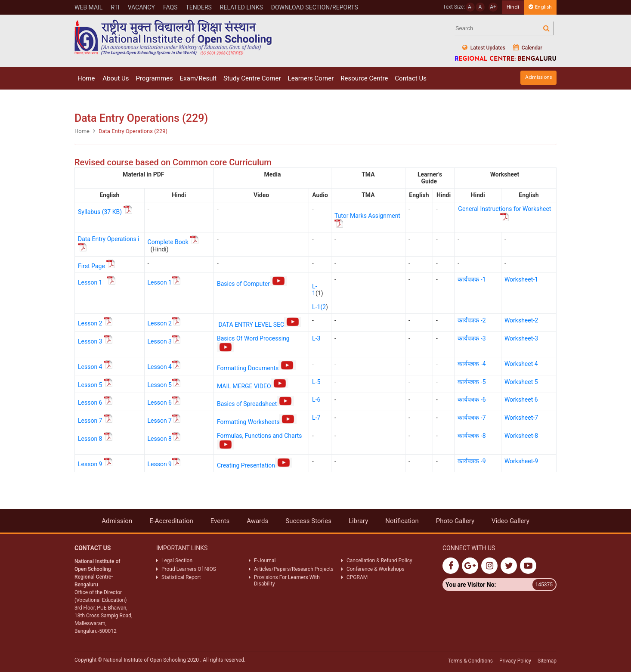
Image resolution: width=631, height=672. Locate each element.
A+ (493, 7)
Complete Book (168, 242)
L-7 (316, 418)
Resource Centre (364, 78)
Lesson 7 (90, 421)
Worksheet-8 (521, 436)
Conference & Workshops (376, 569)
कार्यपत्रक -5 (472, 382)
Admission (117, 521)
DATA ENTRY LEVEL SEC (260, 325)
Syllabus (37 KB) (106, 212)
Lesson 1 (91, 282)
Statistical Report (181, 577)
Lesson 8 (90, 439)
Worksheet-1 (521, 279)
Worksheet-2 (521, 320)
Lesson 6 (90, 403)
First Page (96, 266)
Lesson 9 (90, 464)
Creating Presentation (255, 465)
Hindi (513, 7)
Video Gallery (510, 521)
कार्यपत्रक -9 (472, 461)
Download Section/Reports (315, 7)
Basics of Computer (252, 284)
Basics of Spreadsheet (255, 404)
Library (358, 521)
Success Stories (308, 521)
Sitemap (547, 661)
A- (470, 7)
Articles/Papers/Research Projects (294, 569)
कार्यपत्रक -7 (472, 418)
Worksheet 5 (521, 382)
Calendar (528, 48)
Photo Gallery (455, 521)
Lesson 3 (90, 341)
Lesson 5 (90, 385)
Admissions (538, 77)
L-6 (316, 399)
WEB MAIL (88, 7)
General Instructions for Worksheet (504, 209)
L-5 (316, 382)
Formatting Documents (256, 368)
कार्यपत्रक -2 (472, 320)
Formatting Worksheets (257, 422)
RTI (115, 7)
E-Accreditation (171, 521)
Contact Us (411, 78)
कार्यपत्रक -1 (472, 279)
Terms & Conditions (470, 661)
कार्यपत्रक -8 (472, 436)
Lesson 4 (90, 367)
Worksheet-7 (521, 418)
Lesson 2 (90, 323)
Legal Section (177, 561)
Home (86, 78)
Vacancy (141, 7)
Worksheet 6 (521, 399)
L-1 (314, 290)
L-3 (316, 338)
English (540, 7)
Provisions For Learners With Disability (287, 580)
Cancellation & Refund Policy (379, 561)
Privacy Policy (515, 661)
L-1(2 (319, 307)
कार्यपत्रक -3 (472, 338)
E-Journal (265, 561)
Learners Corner (311, 78)
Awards (257, 521)
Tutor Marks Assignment (368, 216)
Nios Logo (173, 37)
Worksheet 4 (521, 364)
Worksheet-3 (521, 338)
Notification (402, 521)
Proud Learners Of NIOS (189, 569)
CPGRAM (358, 577)
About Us (116, 78)
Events (220, 521)
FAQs (170, 7)
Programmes (154, 78)
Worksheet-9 (521, 461)
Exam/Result (198, 78)
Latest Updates (484, 48)
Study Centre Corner (252, 78)
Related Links (241, 7)
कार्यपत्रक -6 (472, 399)
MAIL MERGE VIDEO (253, 386)
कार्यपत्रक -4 (472, 364)
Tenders (198, 7)
